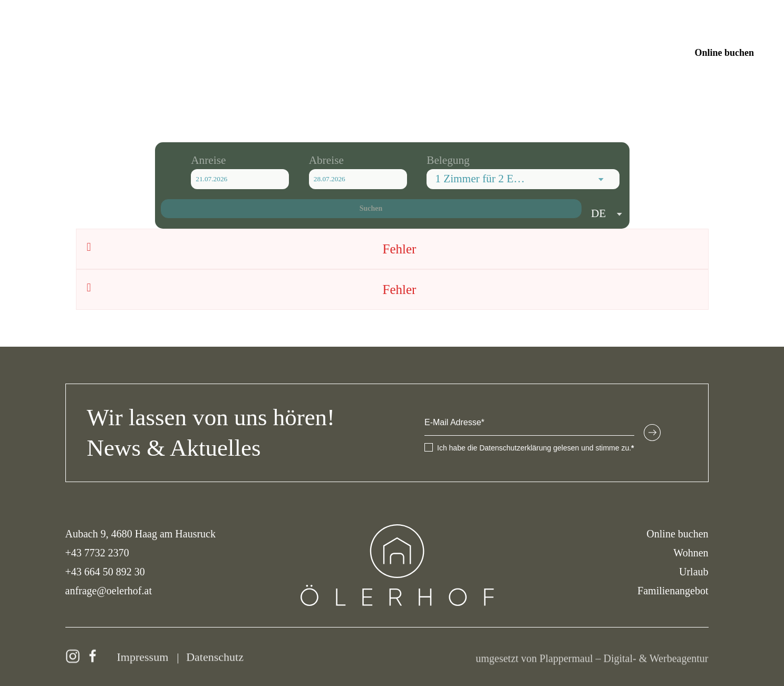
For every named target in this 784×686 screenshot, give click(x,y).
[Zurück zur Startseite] (392, 53)
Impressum (143, 659)
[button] (37, 53)
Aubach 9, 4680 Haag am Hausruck (141, 534)
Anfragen (652, 53)
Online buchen (724, 53)
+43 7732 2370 (97, 553)
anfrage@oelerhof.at (109, 591)
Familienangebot (673, 591)
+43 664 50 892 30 (105, 572)
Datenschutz (215, 659)
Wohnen (691, 553)
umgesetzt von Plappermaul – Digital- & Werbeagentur (592, 661)
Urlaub (694, 572)
